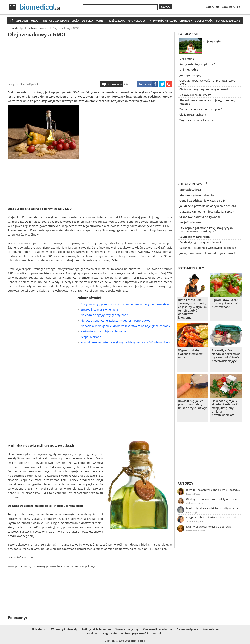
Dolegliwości (204, 21)
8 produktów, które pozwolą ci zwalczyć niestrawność (225, 304)
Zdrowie (22, 21)
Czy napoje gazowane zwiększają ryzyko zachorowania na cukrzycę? (206, 230)
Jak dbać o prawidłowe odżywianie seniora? (208, 206)
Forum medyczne (228, 21)
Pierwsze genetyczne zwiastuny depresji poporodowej (116, 320)
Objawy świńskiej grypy (195, 95)
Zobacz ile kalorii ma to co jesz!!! (201, 109)
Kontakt (158, 633)
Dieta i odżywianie (56, 21)
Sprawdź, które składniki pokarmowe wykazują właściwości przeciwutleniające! (226, 356)
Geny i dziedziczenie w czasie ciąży (203, 200)
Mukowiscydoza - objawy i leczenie (103, 331)
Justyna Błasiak (194, 494)
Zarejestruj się (231, 7)
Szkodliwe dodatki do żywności (200, 217)
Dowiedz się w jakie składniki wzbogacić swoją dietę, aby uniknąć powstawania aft (225, 408)
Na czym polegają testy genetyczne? (104, 315)
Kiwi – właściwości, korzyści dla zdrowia (209, 527)
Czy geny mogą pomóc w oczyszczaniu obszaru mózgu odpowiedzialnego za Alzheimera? (127, 304)
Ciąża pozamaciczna (193, 115)
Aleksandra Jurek (195, 503)
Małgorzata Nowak (196, 531)
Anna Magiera (193, 512)
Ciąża (75, 21)
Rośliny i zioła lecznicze (96, 629)
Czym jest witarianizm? (195, 237)
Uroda (36, 21)
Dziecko (87, 21)
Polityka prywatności (135, 633)
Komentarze (115, 84)
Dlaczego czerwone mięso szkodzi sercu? (207, 211)
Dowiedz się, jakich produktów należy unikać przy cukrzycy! (192, 404)
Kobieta (101, 21)
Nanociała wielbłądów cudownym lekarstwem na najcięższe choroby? (126, 326)
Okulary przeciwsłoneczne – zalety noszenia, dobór (214, 499)
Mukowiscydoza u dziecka (197, 195)
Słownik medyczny (127, 629)
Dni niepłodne (189, 70)
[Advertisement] (90, 59)
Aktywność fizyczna (162, 21)
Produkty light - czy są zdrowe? (200, 242)
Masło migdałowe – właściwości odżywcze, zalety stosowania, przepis (214, 508)
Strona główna (11, 21)
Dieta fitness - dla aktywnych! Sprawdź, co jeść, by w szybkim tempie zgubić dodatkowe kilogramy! (192, 309)
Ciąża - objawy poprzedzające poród (204, 89)
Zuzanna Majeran (195, 521)
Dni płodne (187, 59)
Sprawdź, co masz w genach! (99, 309)
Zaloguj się (213, 7)
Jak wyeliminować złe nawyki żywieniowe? (207, 253)
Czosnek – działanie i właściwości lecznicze (208, 248)
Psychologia (136, 21)
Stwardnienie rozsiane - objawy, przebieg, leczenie (207, 102)
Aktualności (39, 629)
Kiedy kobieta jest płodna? (197, 64)
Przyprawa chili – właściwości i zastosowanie (212, 517)
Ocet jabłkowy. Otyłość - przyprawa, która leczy (208, 82)
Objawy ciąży (212, 41)
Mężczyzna (117, 21)
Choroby (186, 21)
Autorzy (185, 483)
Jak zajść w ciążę (190, 75)
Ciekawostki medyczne (157, 629)
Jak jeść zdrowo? (190, 222)
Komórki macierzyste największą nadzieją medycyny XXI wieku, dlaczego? (127, 342)
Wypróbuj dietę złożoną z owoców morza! (190, 354)
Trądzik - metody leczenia (197, 120)
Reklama (93, 633)
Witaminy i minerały (64, 629)
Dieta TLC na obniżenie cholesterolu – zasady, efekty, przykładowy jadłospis (214, 490)
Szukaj (166, 7)
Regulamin (110, 633)
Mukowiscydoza (190, 190)
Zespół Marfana (91, 337)
